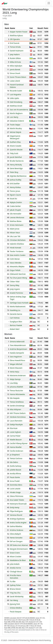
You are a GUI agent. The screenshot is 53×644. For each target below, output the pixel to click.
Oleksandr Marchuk (18, 274)
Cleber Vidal (15, 282)
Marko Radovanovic (18, 306)
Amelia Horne (15, 568)
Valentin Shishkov (17, 244)
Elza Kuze (14, 428)
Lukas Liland (15, 81)
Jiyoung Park (15, 604)
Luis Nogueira (15, 94)
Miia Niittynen (16, 409)
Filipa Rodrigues (16, 511)
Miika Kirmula (15, 62)
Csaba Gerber (15, 206)
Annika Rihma (15, 474)
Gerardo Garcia (16, 314)
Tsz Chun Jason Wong (18, 278)
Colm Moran (15, 259)
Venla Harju (15, 372)
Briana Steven (15, 589)
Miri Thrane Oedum (18, 413)
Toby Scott (14, 153)
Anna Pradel (15, 481)
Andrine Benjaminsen (19, 349)
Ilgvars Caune (15, 195)
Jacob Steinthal (16, 157)
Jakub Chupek (15, 210)
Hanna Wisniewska (17, 394)
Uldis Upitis (14, 98)
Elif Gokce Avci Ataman (19, 545)
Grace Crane (15, 553)
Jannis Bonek (15, 70)
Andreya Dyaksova (17, 519)
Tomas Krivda (15, 47)
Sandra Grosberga (17, 406)
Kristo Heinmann (17, 225)
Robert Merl (15, 329)
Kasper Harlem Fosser (19, 32)
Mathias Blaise (16, 221)
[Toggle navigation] (49, 3)
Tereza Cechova (16, 458)
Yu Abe (13, 581)
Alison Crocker (16, 556)
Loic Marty (14, 117)
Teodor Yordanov (17, 251)
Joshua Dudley (16, 180)
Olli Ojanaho (15, 39)
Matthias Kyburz (16, 35)
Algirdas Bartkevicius (18, 176)
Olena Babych (15, 534)
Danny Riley (15, 285)
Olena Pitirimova (17, 496)
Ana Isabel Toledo (17, 500)
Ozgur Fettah (15, 270)
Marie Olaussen (16, 368)
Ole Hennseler (16, 214)
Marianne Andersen (18, 375)
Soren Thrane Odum (18, 77)
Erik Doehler (15, 184)
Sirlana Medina (16, 608)
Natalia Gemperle (17, 353)
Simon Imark (15, 73)
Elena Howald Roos (18, 360)
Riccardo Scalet (16, 91)
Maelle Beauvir (16, 440)
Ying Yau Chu (15, 593)
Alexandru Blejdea (17, 266)
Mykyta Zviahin (16, 202)
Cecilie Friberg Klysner (19, 443)
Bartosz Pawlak (16, 325)
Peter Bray (14, 172)
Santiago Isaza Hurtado (19, 303)
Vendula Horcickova (18, 417)
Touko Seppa (15, 125)
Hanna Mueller (16, 447)
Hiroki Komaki (16, 248)
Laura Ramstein (16, 421)
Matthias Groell (16, 106)
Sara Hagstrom (16, 357)
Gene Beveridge (16, 168)
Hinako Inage (15, 492)
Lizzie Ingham (15, 432)
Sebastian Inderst (17, 121)
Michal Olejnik (16, 132)
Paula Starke (15, 477)
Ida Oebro (14, 462)
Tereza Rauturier (16, 391)
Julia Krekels (15, 564)
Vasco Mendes (16, 263)
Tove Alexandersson (18, 345)
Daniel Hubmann (17, 51)
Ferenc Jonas (15, 191)
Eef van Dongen (16, 541)
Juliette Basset (16, 470)
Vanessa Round (16, 515)
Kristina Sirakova (17, 530)
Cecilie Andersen (17, 451)
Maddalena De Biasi (18, 560)
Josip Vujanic (15, 289)
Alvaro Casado (16, 146)
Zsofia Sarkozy (16, 466)
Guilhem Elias (15, 142)
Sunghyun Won (16, 322)
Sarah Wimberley (17, 596)
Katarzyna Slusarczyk (18, 504)
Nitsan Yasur (15, 233)
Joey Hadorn (15, 54)
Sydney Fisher (15, 585)
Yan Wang (14, 600)
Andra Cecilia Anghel (18, 523)
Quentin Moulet (16, 150)
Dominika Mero (16, 485)
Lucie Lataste (15, 489)
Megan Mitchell (16, 364)
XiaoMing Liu (15, 310)
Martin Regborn (16, 113)
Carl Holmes (15, 318)
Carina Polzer (15, 436)
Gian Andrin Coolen (18, 255)
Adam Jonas (15, 229)
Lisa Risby (14, 383)
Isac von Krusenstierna (19, 110)
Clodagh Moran (16, 572)
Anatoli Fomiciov (16, 293)
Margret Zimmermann (19, 549)
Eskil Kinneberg (16, 102)
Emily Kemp (15, 507)
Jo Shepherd (15, 455)
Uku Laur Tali (15, 236)
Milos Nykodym (16, 66)
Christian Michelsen (18, 240)
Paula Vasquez (16, 612)
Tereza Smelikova (17, 402)
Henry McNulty (16, 165)
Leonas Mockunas (17, 217)
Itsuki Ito (13, 199)
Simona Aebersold (17, 342)
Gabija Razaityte (16, 424)
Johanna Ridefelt (16, 387)
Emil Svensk (15, 43)
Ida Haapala (15, 398)
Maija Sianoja (15, 379)
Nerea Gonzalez (16, 538)
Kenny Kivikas (15, 187)
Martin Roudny (16, 128)
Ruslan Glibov (15, 58)
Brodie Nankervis (17, 161)
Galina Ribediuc (16, 526)
